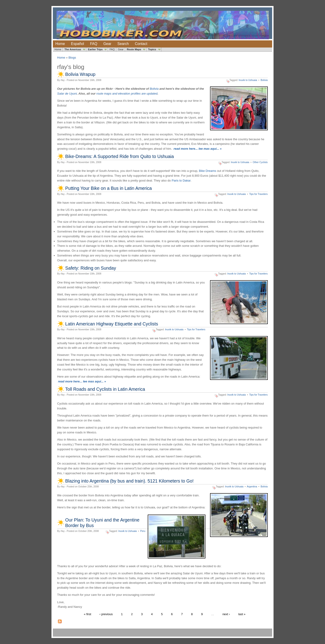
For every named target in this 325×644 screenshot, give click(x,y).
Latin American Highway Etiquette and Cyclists (112, 324)
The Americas (73, 49)
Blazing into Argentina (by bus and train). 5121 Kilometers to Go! (129, 481)
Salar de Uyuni (67, 94)
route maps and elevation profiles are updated (127, 94)
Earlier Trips (95, 49)
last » (242, 614)
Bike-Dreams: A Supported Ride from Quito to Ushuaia (120, 156)
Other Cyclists (260, 162)
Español (78, 44)
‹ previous (106, 614)
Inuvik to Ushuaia (248, 80)
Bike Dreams (208, 171)
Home (60, 44)
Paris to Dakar (181, 180)
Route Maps (134, 49)
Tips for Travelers (259, 194)
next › (226, 614)
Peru (143, 531)
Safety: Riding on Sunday (91, 268)
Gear (107, 44)
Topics (152, 49)
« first (87, 614)
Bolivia (264, 80)
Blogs (72, 58)
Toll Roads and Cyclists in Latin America (105, 389)
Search (123, 44)
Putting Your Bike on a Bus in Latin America (109, 188)
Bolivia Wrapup (80, 74)
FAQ (94, 44)
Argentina (252, 487)
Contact (141, 44)
